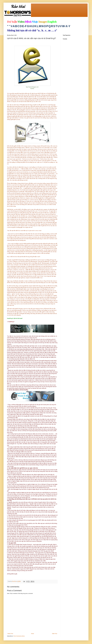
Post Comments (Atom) (19, 636)
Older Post (55, 634)
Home (33, 634)
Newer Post (10, 634)
